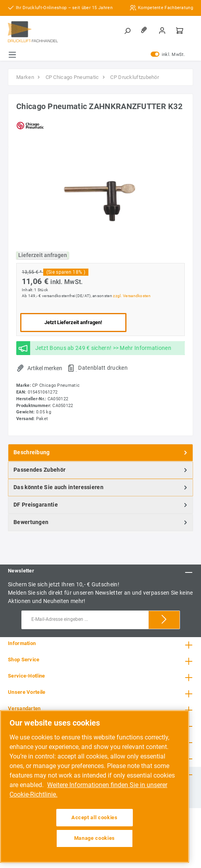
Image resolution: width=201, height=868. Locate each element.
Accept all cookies (95, 817)
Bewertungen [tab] (101, 522)
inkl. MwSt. (168, 55)
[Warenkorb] (180, 31)
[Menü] (12, 55)
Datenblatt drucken (103, 368)
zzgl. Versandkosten (132, 296)
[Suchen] (128, 31)
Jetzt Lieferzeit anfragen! (73, 322)
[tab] (100, 453)
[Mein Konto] (163, 31)
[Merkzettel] (145, 31)
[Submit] (164, 620)
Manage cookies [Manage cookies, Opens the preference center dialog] (95, 838)
